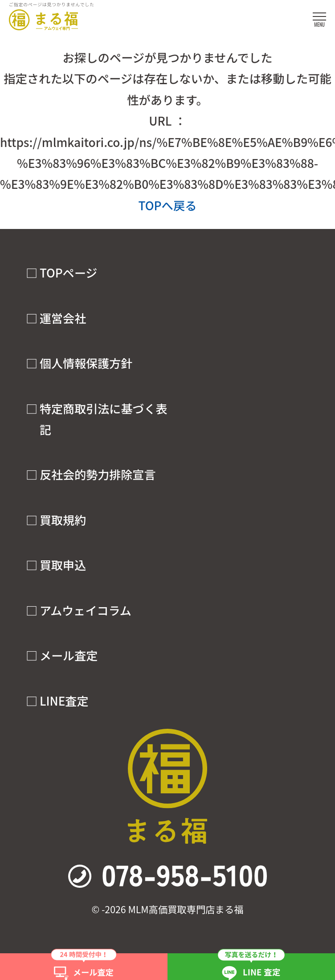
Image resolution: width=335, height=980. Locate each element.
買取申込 (63, 565)
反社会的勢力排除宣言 (98, 474)
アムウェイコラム (86, 610)
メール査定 (69, 655)
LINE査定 (64, 701)
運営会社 (63, 318)
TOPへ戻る (167, 205)
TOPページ (68, 273)
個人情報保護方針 (86, 363)
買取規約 (63, 520)
